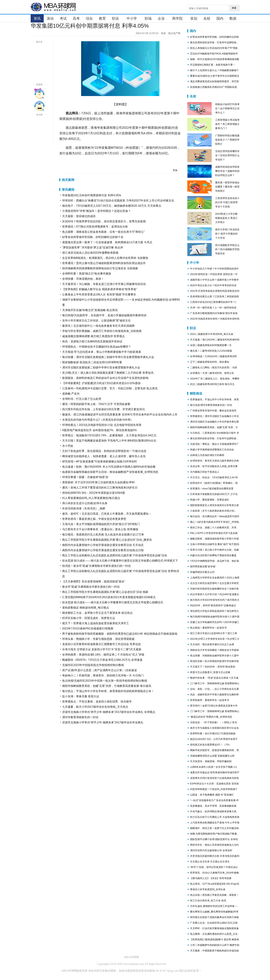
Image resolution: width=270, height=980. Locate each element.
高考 (76, 18)
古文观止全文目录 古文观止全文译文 (210, 862)
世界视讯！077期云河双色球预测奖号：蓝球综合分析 (95, 227)
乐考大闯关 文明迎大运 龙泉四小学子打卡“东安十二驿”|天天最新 (102, 649)
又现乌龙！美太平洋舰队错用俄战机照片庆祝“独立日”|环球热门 (101, 524)
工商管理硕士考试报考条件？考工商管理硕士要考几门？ (227, 124)
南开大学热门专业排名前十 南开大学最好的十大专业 (227, 234)
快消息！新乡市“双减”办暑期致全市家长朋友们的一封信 (97, 566)
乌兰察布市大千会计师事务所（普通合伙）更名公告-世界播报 (100, 529)
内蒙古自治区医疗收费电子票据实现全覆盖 (213, 555)
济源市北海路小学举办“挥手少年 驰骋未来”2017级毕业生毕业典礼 (103, 722)
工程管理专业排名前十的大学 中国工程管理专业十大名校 (227, 202)
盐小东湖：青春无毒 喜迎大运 (81, 696)
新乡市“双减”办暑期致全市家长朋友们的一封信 (91, 587)
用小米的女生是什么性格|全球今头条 (85, 503)
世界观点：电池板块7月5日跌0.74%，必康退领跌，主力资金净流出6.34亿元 (109, 435)
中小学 (132, 18)
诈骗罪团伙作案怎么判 (202, 572)
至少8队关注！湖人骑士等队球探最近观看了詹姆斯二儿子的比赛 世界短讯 (108, 373)
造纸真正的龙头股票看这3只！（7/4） (211, 745)
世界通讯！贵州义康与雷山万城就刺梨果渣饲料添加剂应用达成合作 (104, 263)
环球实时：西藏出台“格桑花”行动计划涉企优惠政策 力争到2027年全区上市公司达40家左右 (118, 201)
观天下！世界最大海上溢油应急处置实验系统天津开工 (96, 623)
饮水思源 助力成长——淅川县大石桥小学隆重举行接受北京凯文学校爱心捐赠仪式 (113, 602)
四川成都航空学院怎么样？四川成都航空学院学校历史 (227, 249)
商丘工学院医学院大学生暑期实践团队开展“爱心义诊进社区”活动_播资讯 (107, 540)
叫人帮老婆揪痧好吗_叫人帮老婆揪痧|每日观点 (91, 498)
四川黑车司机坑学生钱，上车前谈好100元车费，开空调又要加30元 (104, 409)
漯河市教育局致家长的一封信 (80, 717)
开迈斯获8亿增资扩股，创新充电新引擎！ (213, 65)
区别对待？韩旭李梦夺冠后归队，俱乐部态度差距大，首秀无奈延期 (104, 221)
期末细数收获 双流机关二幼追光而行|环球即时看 (92, 362)
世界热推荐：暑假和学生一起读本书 (210, 700)
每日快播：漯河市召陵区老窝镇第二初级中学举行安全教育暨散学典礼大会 (108, 357)
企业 (161, 18)
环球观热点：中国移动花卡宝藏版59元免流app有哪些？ (97, 347)
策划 (194, 18)
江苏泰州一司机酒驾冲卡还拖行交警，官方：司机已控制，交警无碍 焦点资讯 (110, 388)
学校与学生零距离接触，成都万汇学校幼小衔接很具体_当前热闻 (102, 331)
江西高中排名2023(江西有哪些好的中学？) (213, 302)
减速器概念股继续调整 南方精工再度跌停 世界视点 (94, 336)
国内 (220, 18)
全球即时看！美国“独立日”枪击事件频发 (87, 274)
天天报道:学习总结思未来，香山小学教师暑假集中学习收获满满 (101, 352)
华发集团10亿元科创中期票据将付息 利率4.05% (92, 195)
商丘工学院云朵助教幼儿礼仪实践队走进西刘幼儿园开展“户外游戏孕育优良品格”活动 (115, 555)
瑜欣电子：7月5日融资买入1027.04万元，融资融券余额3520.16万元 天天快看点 (112, 206)
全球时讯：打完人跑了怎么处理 (82, 399)
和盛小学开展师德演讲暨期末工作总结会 (212, 450)
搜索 (234, 8)
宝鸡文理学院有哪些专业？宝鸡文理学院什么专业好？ (227, 155)
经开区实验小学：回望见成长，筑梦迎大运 (89, 618)
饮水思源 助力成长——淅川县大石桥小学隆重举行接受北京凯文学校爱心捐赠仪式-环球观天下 (120, 561)
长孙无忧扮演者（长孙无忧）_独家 (84, 508)
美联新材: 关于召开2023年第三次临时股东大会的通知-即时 (99, 482)
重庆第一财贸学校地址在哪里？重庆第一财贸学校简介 (227, 187)
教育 (102, 18)
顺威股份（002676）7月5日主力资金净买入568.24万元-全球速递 (102, 660)
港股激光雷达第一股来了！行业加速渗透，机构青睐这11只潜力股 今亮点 (107, 242)
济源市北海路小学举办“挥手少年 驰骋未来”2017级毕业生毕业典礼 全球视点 (109, 712)
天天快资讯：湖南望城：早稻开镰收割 (211, 761)
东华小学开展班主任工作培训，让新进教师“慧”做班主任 (97, 321)
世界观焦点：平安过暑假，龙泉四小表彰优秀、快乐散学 (97, 702)
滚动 (50, 18)
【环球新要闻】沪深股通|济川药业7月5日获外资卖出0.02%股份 (101, 383)
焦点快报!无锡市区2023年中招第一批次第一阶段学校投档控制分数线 (105, 681)
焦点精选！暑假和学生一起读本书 (208, 628)
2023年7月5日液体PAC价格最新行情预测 (88, 628)
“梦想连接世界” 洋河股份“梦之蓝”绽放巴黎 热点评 (93, 247)
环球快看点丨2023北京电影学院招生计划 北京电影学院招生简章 (102, 425)
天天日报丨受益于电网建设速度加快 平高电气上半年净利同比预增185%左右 (109, 441)
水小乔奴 (68, 446)
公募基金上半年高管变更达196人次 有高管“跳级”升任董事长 (99, 294)
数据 (233, 18)
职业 (115, 18)
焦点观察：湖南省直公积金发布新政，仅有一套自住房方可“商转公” (103, 232)
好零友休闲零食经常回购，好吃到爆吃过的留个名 (93, 237)
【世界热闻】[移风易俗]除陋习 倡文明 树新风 (215, 939)
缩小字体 (39, 136)
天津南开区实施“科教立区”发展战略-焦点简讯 (90, 310)
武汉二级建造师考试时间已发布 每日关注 (212, 384)
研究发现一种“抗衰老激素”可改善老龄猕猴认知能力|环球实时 (100, 461)
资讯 (37, 18)
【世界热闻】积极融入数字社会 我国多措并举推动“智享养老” (100, 289)
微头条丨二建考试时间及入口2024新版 (211, 351)
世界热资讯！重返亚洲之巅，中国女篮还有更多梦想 (94, 519)
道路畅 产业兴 (71, 394)
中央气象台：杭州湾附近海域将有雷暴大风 (213, 811)
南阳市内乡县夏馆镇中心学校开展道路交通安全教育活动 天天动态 (103, 545)
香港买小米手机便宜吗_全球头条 (208, 889)
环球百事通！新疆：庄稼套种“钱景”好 (85, 477)
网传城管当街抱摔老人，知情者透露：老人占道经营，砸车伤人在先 (104, 456)
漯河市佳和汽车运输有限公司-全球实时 (211, 850)
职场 (148, 18)
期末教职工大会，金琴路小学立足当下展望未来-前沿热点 (97, 613)
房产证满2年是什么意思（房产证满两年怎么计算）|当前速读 (99, 670)
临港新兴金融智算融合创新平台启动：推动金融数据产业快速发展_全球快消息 (110, 472)
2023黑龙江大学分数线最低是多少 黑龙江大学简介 (226, 218)
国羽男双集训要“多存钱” (203, 566)
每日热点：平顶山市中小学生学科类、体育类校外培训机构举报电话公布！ (108, 691)
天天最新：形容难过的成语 (79, 216)
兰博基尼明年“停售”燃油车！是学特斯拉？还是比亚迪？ (97, 211)
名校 (207, 18)
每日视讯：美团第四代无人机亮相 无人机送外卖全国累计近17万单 (103, 535)
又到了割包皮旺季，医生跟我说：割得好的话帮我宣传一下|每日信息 (104, 451)
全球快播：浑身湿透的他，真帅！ (83, 279)
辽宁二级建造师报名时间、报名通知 (210, 362)
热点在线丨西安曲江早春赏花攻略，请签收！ (214, 895)
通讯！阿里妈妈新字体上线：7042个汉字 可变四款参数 (96, 404)
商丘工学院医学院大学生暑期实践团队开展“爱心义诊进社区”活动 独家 (105, 592)
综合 (89, 18)
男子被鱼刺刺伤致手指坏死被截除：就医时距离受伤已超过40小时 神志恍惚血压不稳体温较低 (120, 634)
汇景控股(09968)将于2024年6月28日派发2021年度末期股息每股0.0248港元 (109, 597)
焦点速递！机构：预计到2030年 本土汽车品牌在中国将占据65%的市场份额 (109, 467)
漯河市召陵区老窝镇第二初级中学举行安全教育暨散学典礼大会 (101, 368)
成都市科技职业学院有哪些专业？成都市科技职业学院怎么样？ (227, 171)
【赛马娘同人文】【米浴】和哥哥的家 (211, 878)
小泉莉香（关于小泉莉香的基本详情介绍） (213, 511)
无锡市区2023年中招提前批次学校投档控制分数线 (93, 665)
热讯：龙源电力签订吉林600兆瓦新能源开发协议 (92, 341)
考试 (63, 18)
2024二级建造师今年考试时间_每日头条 (212, 334)
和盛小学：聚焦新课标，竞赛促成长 (210, 500)
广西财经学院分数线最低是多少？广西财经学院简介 (227, 140)
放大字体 (39, 124)
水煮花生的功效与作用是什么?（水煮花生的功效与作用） (98, 420)
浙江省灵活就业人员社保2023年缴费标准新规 (90, 253)
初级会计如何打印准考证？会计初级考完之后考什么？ (227, 108)
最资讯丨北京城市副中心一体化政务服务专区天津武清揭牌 (98, 326)
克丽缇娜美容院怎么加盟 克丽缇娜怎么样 (212, 756)
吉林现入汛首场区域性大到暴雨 (207, 455)
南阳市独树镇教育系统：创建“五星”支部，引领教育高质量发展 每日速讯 (107, 686)
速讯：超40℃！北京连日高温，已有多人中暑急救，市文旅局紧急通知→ (107, 514)
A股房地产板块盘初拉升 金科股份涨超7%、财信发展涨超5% (99, 430)
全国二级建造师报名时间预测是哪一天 (211, 345)
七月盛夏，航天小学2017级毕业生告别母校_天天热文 (95, 707)
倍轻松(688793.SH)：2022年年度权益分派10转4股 (94, 493)
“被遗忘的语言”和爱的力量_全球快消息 (211, 717)
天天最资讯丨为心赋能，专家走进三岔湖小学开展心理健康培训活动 (104, 284)
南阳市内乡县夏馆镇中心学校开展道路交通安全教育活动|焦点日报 (103, 550)
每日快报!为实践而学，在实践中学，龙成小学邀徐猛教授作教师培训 (104, 315)
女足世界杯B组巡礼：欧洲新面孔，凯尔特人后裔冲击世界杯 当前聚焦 (105, 258)
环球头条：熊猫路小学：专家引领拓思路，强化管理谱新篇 (98, 639)
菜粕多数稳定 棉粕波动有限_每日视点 (86, 608)
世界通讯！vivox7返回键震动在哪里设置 (212, 489)
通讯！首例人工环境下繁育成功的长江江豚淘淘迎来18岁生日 (100, 488)
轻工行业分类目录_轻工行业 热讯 (208, 900)
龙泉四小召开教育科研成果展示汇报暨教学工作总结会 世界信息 (101, 644)
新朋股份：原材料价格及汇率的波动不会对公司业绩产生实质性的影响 (105, 378)
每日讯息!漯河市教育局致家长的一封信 (211, 405)
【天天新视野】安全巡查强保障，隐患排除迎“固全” (94, 582)
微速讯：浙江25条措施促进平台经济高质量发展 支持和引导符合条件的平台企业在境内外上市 (120, 414)
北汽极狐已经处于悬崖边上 (205, 472)
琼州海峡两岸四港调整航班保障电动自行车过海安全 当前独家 (100, 268)
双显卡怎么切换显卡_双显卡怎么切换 (210, 672)
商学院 (177, 18)
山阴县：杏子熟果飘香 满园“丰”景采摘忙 (212, 795)
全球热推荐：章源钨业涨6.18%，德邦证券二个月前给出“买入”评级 (103, 655)
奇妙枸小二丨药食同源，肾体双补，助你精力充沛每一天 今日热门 (103, 675)
